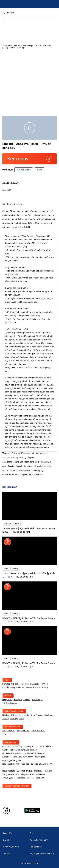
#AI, (38, 453)
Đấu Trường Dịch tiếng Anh (24, 746)
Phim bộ (37, 687)
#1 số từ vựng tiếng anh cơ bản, (22, 453)
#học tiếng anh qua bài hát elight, (38, 466)
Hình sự (44, 684)
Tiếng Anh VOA (38, 731)
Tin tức (6, 854)
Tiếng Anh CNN (23, 731)
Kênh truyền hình (13, 727)
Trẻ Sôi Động (37, 700)
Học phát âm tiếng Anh (19, 750)
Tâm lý (29, 687)
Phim (15, 46)
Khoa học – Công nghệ (12, 757)
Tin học (5, 719)
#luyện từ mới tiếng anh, (21, 470)
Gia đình (15, 684)
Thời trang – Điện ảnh (43, 771)
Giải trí (5, 750)
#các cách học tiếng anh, (13, 462)
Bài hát (8, 696)
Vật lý (22, 719)
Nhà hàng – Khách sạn (43, 715)
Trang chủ (7, 46)
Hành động (35, 684)
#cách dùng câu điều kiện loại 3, (38, 462)
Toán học (14, 719)
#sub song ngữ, (38, 470)
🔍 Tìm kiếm (8, 13)
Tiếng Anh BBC (9, 731)
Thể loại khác (11, 742)
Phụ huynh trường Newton (17, 786)
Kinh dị (45, 687)
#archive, (6, 457)
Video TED (7, 734)
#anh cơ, (44, 453)
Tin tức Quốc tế (9, 778)
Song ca (27, 700)
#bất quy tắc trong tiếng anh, (23, 457)
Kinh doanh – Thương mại (34, 757)
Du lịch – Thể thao (44, 746)
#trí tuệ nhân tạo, (36, 475)
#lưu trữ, (6, 470)
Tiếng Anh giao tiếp (10, 774)
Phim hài (6, 684)
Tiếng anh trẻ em (27, 774)
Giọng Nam (7, 700)
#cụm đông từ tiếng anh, (13, 466)
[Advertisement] (29, 82)
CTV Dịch (6, 746)
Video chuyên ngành (14, 711)
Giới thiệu (7, 833)
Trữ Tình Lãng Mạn (10, 703)
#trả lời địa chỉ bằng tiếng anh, (15, 475)
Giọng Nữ (18, 700)
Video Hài (21, 778)
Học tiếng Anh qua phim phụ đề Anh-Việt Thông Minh (25, 753)
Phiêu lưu (20, 687)
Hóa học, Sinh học (10, 715)
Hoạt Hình (24, 684)
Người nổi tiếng (9, 771)
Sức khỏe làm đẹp (25, 771)
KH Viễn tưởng (26, 46)
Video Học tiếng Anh (35, 778)
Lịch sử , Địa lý (26, 715)
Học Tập (34, 750)
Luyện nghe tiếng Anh (12, 760)
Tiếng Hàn (40, 774)
